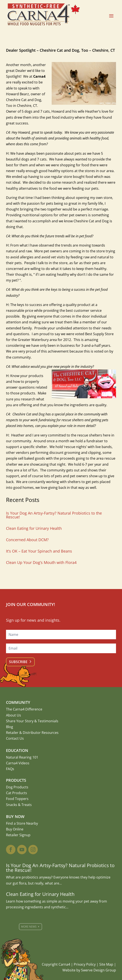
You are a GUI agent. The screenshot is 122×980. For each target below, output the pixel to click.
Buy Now (15, 816)
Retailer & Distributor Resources (32, 733)
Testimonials (48, 721)
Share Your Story (20, 721)
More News (37, 927)
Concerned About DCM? (27, 540)
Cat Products (17, 793)
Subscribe (18, 662)
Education (17, 750)
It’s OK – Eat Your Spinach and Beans (39, 551)
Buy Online (15, 829)
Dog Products (17, 787)
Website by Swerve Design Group (89, 970)
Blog (10, 727)
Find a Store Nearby (22, 823)
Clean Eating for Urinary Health (34, 528)
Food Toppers (17, 799)
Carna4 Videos (18, 763)
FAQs (10, 769)
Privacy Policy (85, 964)
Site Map (106, 964)
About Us (14, 715)
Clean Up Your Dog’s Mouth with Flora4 (41, 562)
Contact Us (15, 738)
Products (16, 780)
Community (18, 702)
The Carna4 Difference (24, 709)
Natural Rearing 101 (22, 757)
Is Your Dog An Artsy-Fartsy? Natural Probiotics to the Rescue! (54, 515)
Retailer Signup (18, 835)
